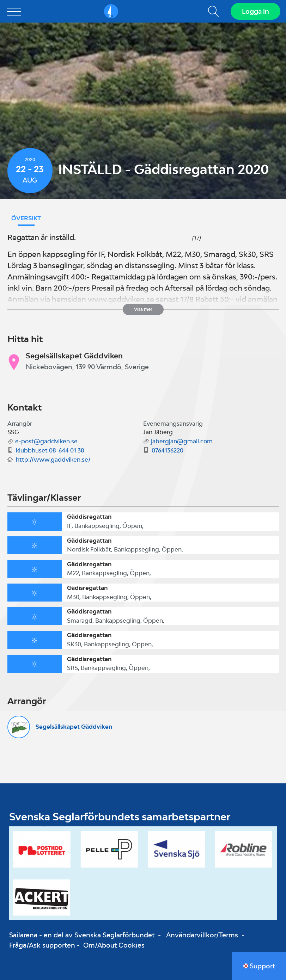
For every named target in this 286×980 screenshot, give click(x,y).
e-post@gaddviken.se (46, 441)
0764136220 (168, 450)
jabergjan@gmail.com (182, 441)
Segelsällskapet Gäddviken (74, 727)
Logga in (255, 11)
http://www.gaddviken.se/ (53, 460)
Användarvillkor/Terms (202, 935)
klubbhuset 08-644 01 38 (50, 450)
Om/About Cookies (114, 945)
